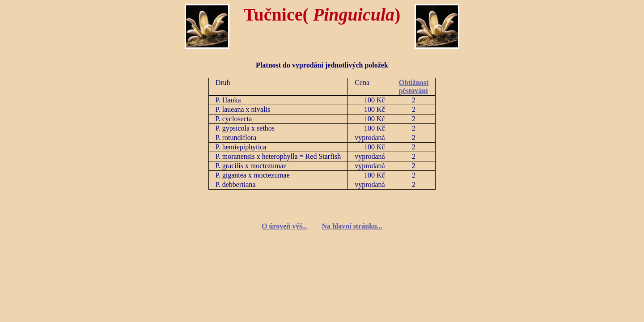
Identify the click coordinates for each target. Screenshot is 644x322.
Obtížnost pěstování (414, 87)
